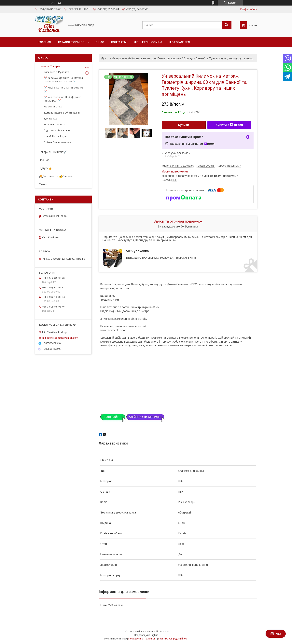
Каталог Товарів (49, 66)
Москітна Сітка (53, 107)
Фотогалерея (180, 42)
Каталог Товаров (71, 42)
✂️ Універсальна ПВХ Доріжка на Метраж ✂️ (63, 99)
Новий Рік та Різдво (56, 136)
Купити (184, 125)
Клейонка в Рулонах (56, 72)
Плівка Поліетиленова (57, 142)
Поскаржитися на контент (142, 639)
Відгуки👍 (45, 168)
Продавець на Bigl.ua (146, 635)
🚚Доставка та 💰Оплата (55, 176)
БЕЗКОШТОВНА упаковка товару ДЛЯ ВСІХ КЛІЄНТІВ (161, 258)
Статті (43, 184)
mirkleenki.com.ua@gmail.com (60, 338)
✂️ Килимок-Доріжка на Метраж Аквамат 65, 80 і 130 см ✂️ (64, 80)
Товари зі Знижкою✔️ (53, 152)
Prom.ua (165, 632)
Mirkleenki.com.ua (148, 42)
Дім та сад (50, 119)
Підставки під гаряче (57, 130)
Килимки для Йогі (54, 124)
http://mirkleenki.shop (54, 332)
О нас (100, 42)
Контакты (119, 42)
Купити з (229, 125)
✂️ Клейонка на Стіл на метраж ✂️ (63, 89)
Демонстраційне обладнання (62, 113)
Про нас (44, 160)
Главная (45, 42)
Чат (276, 634)
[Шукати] (227, 25)
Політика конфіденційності (173, 639)
